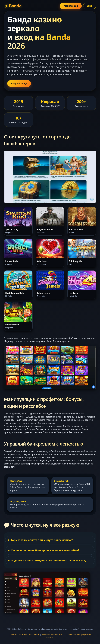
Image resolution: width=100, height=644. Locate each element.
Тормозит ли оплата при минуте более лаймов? (42, 540)
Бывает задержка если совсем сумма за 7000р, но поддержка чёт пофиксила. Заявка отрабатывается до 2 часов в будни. (50, 541)
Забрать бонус (19, 83)
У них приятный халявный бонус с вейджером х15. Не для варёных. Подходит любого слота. (50, 562)
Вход (90, 6)
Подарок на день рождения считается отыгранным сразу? (49, 560)
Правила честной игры (53, 635)
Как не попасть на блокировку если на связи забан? (45, 550)
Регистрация (71, 6)
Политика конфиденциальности (24, 635)
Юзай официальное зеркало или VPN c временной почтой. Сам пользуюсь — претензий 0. (50, 552)
